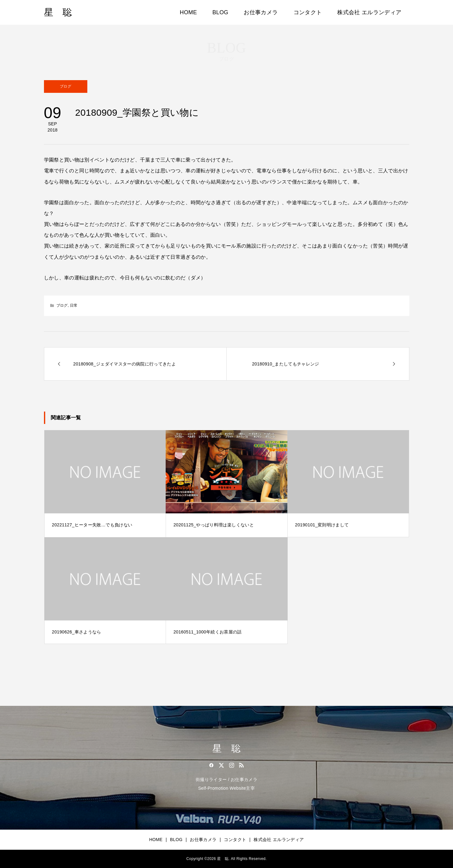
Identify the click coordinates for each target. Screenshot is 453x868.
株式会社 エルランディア (369, 12)
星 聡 (58, 12)
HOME (188, 12)
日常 (74, 305)
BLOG (220, 12)
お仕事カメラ (261, 12)
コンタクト (308, 12)
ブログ (65, 86)
